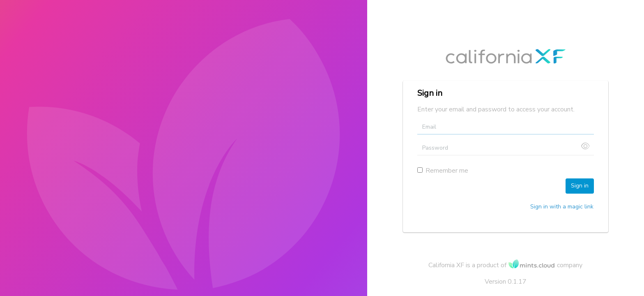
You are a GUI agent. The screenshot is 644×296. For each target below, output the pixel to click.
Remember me (443, 171)
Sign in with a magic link (562, 207)
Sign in (580, 186)
